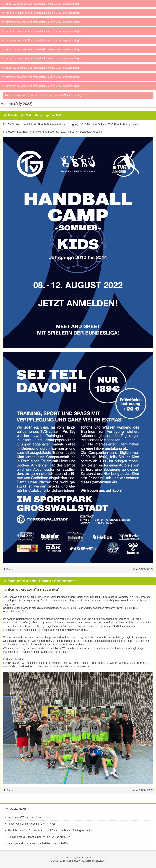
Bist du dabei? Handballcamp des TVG (35, 115)
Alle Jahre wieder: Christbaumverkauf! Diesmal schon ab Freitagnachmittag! (49, 830)
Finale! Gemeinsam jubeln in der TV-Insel (29, 824)
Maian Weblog (85, 858)
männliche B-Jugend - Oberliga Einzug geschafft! (42, 581)
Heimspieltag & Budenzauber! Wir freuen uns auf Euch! (37, 837)
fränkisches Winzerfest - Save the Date (28, 817)
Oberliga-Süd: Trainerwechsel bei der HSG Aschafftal (36, 843)
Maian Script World (75, 861)
